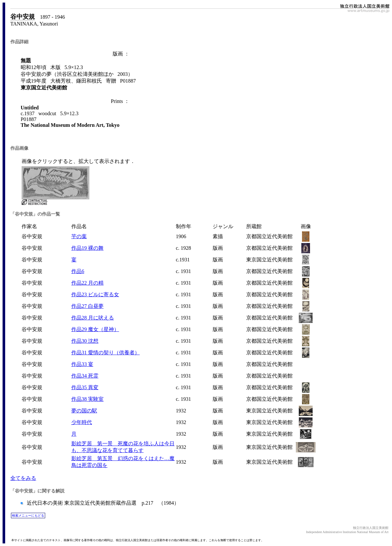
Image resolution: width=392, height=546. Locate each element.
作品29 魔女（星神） (95, 329)
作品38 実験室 (87, 399)
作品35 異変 (85, 387)
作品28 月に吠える (93, 318)
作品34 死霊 (85, 376)
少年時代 (82, 422)
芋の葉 (79, 236)
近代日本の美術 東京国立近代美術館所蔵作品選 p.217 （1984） (102, 503)
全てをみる (23, 478)
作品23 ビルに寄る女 (95, 294)
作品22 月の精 (87, 283)
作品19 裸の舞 (87, 248)
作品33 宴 (82, 364)
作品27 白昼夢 (87, 306)
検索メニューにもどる (28, 516)
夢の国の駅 (84, 411)
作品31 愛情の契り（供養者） (106, 353)
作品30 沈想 (85, 341)
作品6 (78, 271)
